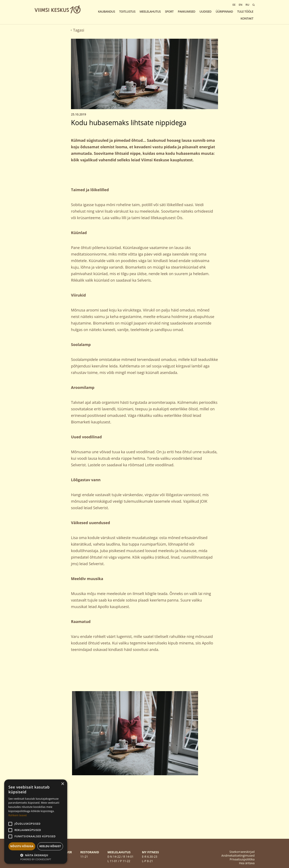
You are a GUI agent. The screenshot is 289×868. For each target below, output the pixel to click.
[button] (36, 855)
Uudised (206, 11)
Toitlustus (127, 11)
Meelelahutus (150, 11)
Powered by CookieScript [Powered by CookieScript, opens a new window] (36, 859)
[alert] (36, 822)
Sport (169, 11)
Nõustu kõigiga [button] (22, 846)
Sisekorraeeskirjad (242, 852)
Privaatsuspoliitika (242, 859)
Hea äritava (247, 863)
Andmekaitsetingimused (238, 855)
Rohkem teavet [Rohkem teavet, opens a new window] (18, 815)
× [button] (62, 784)
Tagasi (78, 30)
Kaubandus (106, 11)
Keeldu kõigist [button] (50, 846)
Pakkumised (186, 11)
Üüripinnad (224, 11)
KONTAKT (247, 18)
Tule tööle (245, 11)
